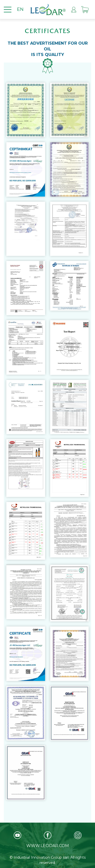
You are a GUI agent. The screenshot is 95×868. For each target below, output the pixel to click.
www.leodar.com (48, 846)
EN (20, 9)
